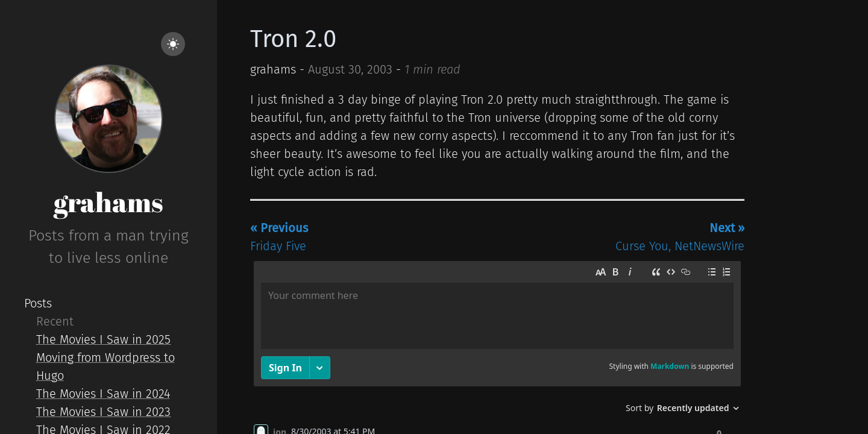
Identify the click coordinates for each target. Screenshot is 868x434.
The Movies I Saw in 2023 (103, 412)
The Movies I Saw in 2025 (103, 339)
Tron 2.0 (293, 39)
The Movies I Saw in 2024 (103, 394)
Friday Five (279, 237)
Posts (38, 303)
